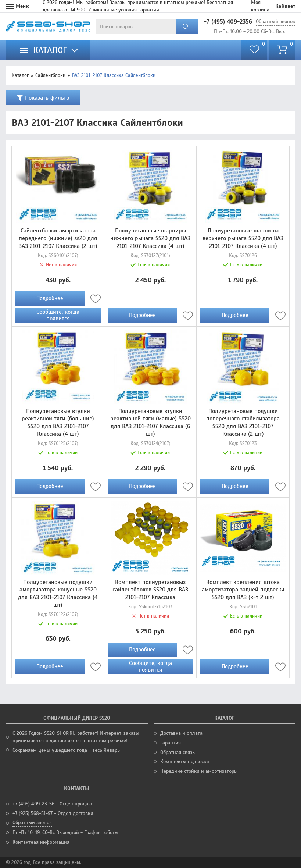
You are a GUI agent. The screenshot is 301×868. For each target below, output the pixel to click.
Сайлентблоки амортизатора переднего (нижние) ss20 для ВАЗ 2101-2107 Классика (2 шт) (58, 238)
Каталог (20, 75)
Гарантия (171, 743)
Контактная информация (41, 842)
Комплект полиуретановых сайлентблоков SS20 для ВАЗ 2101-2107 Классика (150, 590)
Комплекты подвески (185, 762)
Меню (23, 6)
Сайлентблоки (50, 75)
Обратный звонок (275, 22)
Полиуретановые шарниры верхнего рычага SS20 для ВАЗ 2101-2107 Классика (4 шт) (243, 238)
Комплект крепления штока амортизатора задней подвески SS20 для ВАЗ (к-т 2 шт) (243, 590)
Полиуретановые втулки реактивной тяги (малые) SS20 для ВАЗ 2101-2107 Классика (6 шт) (150, 423)
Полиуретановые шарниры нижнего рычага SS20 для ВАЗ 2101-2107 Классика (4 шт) (150, 238)
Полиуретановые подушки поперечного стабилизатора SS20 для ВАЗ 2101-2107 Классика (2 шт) (243, 423)
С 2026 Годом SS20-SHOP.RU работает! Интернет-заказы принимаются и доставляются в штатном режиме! (76, 737)
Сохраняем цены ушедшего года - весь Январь (66, 750)
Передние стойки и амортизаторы (199, 771)
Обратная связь (178, 752)
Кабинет (285, 6)
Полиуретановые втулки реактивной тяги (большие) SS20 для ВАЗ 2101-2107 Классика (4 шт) (58, 423)
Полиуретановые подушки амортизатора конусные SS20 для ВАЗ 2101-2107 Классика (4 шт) (58, 594)
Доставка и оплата (181, 733)
